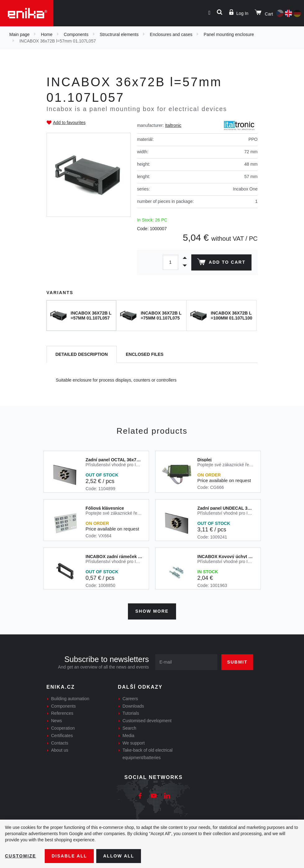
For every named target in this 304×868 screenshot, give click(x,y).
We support (134, 743)
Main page (19, 34)
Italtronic (173, 125)
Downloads (133, 706)
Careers (130, 699)
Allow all (119, 856)
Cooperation (63, 728)
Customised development (147, 721)
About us (60, 750)
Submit (237, 662)
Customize (20, 856)
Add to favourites (69, 123)
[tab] (82, 354)
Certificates (62, 736)
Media (129, 736)
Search (129, 728)
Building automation (70, 699)
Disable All (69, 856)
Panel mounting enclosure (229, 34)
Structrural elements (119, 34)
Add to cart (221, 263)
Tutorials (131, 713)
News (57, 721)
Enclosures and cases (171, 34)
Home (47, 34)
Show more (152, 611)
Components (76, 34)
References (62, 713)
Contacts (60, 743)
